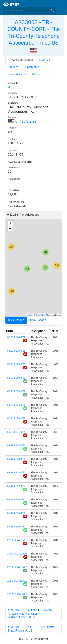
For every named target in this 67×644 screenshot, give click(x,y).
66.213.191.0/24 (16, 432)
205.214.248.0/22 (17, 567)
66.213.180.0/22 (16, 378)
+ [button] (10, 224)
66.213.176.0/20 (16, 364)
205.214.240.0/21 (17, 540)
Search (52, 10)
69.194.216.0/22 (16, 500)
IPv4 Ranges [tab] (16, 320)
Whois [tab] (36, 74)
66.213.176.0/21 (16, 351)
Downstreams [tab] (17, 74)
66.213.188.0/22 (16, 418)
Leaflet (30, 315)
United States (22, 121)
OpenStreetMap (43, 315)
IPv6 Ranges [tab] (38, 320)
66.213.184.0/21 (16, 405)
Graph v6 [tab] (14, 67)
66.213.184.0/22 (16, 391)
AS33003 (15, 87)
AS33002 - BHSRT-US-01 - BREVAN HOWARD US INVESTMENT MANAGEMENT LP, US (30, 614)
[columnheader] (17, 330)
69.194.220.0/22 (16, 527)
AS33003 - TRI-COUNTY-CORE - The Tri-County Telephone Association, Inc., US (33, 32)
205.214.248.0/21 (17, 581)
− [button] (10, 229)
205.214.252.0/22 (17, 594)
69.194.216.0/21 (16, 513)
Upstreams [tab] (32, 67)
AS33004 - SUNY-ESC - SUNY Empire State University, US (31, 629)
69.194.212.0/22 (16, 486)
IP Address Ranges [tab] (21, 60)
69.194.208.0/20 (16, 472)
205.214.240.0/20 (17, 554)
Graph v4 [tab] (44, 60)
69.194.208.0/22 (16, 445)
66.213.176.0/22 (16, 337)
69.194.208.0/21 (16, 459)
